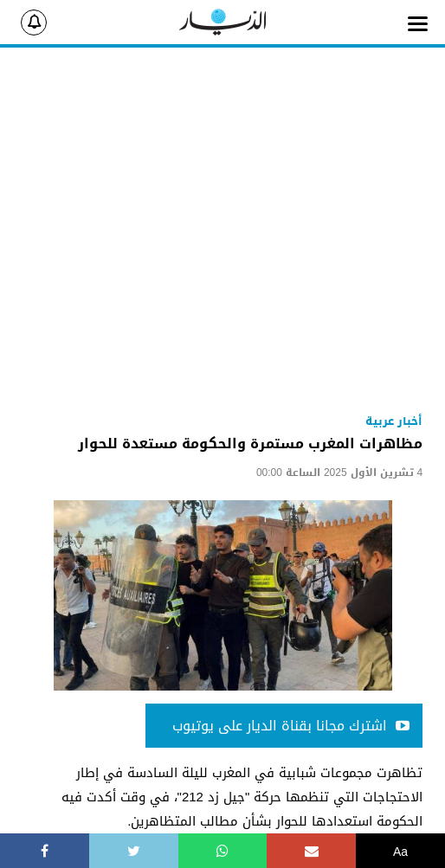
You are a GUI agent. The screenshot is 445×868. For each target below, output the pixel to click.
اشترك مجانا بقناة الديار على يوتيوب (291, 726)
